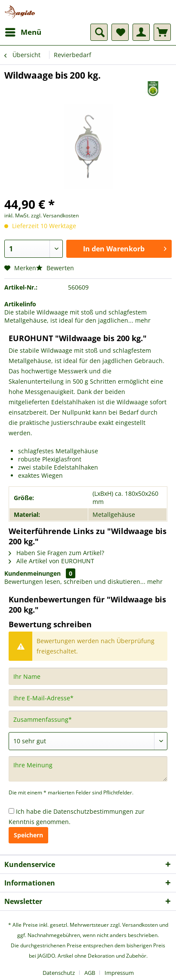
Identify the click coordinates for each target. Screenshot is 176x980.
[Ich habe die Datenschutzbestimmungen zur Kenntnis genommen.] (11, 811)
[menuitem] (23, 32)
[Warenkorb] (162, 32)
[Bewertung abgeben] (88, 741)
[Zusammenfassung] (88, 719)
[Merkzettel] (120, 32)
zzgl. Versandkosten (55, 215)
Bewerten (55, 268)
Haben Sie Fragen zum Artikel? (56, 553)
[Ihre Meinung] (88, 769)
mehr (142, 320)
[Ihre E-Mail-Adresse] (88, 698)
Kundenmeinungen (32, 573)
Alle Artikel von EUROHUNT (51, 561)
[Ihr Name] (88, 676)
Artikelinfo (20, 304)
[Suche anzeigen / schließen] (99, 32)
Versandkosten (140, 925)
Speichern (28, 835)
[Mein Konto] (141, 32)
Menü (23, 31)
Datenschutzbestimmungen (93, 811)
